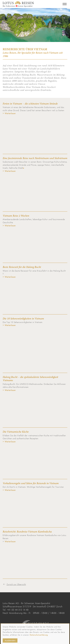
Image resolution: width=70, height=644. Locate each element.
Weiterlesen (10, 541)
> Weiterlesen (9, 113)
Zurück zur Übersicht (16, 584)
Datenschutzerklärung (39, 637)
